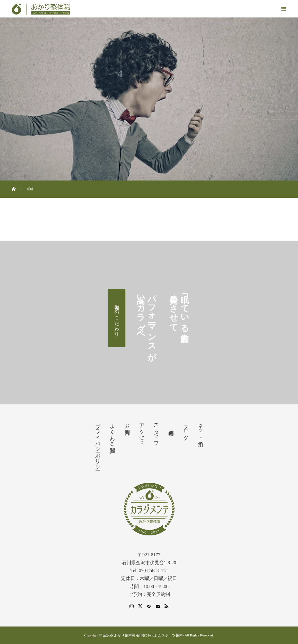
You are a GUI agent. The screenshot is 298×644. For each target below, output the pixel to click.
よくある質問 (112, 432)
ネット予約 (201, 429)
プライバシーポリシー (98, 444)
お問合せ (127, 426)
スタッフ (156, 432)
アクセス (142, 432)
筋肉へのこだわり (117, 318)
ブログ (186, 429)
